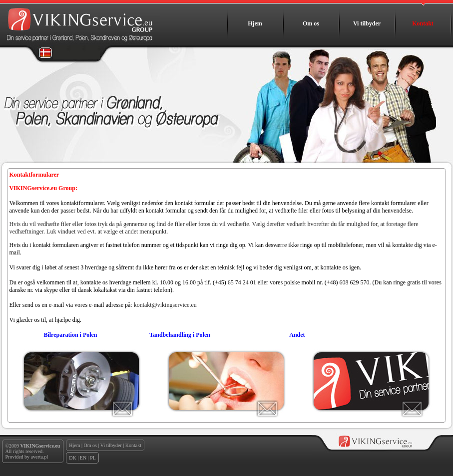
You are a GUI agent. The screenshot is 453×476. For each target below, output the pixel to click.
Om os (311, 23)
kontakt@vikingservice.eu (165, 305)
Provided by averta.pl (27, 457)
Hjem (255, 23)
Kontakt (423, 23)
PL (93, 458)
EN (83, 458)
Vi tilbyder (367, 23)
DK (72, 458)
